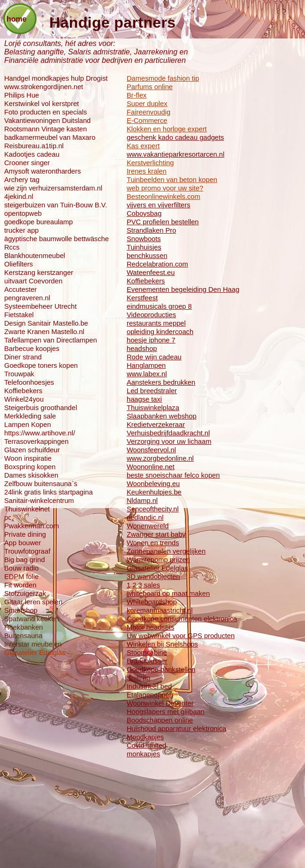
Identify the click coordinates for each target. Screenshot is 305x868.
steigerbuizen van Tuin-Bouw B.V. (56, 205)
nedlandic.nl (145, 518)
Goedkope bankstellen (161, 670)
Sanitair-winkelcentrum (39, 501)
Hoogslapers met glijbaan (166, 712)
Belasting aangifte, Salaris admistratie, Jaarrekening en (96, 52)
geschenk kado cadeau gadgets (175, 137)
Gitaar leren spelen (33, 602)
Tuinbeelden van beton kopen (172, 180)
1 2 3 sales (143, 585)
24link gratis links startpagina (49, 492)
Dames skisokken (31, 475)
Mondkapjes (145, 737)
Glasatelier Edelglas (157, 568)
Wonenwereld (148, 526)
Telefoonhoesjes (29, 382)
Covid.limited (146, 746)
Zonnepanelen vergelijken (166, 551)
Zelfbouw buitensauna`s (41, 484)
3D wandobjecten (153, 577)
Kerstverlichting (150, 163)
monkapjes (143, 754)
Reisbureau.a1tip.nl (34, 146)
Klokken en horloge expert (167, 129)
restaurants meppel (156, 323)
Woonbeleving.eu (153, 484)
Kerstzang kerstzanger (39, 273)
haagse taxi (144, 399)
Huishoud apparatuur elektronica (176, 729)
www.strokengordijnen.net (44, 87)
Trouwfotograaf (27, 551)
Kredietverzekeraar (156, 425)
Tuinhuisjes (144, 247)
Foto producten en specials (46, 112)
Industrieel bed (149, 686)
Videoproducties (151, 315)
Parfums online (150, 87)
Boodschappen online (160, 720)
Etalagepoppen (150, 695)
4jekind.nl (19, 197)
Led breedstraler (152, 391)
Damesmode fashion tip (163, 78)
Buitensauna (23, 636)
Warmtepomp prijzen (158, 560)
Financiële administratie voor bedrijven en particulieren (95, 60)
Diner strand (23, 357)
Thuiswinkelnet (27, 509)
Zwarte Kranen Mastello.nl (44, 332)
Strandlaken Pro (151, 230)
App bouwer (23, 543)
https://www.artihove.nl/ (40, 433)
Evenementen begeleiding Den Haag (183, 289)
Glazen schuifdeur (32, 450)
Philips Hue (22, 95)
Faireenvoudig (149, 112)
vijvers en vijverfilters (158, 205)
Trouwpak (19, 374)
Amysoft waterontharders (42, 171)
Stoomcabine (147, 653)
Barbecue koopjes (32, 349)
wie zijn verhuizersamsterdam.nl (53, 188)
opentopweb (23, 213)
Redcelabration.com (157, 264)
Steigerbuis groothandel (41, 408)
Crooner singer (27, 163)
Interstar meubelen (33, 644)
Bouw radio (21, 568)
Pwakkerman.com (32, 526)
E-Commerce (147, 121)
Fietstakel (19, 315)
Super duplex (147, 104)
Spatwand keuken (32, 619)
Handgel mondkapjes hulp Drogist (56, 78)
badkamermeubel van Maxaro (50, 137)
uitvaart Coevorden (33, 281)
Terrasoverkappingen (36, 442)
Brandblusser (147, 661)
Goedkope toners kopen (41, 365)
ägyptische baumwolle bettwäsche (57, 239)
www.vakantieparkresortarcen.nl (175, 154)
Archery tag (22, 180)
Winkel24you (24, 399)
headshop (142, 349)
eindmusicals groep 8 (159, 306)
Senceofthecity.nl (153, 509)
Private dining (25, 534)
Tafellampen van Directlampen (51, 340)
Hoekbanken (23, 627)
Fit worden (20, 585)
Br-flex (137, 95)
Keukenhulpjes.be (154, 492)
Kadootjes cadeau (32, 154)
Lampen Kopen (28, 425)
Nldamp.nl (142, 501)
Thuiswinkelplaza (153, 408)
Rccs (12, 247)
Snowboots (144, 239)
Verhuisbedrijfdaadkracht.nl (168, 433)
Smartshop (21, 610)
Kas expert (143, 146)
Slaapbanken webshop (162, 416)
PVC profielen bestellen (163, 222)
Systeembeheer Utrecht (40, 306)
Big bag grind (25, 560)
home (17, 19)
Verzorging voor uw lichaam (169, 442)
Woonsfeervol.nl (151, 450)
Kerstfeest (142, 298)
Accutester (20, 289)
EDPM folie (21, 577)
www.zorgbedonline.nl (160, 458)
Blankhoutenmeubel (35, 256)
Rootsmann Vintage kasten (46, 129)
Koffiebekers (146, 281)
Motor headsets (150, 627)
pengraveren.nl (27, 298)
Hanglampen (146, 365)
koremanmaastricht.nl (160, 610)
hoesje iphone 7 (151, 340)
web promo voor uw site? (165, 188)
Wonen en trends (153, 543)
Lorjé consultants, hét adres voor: (60, 43)
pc (8, 518)
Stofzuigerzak (25, 594)
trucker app (21, 230)
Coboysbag (144, 213)
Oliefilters (19, 264)
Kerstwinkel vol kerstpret (42, 104)
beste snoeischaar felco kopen (173, 475)
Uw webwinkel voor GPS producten (181, 636)
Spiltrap (138, 678)
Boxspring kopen (30, 467)
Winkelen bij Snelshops (162, 644)
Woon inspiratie (28, 458)
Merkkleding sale (30, 416)
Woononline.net (151, 467)
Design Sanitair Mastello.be (46, 323)
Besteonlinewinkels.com (164, 197)
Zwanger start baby (156, 534)
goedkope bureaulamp (38, 222)
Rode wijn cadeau (154, 357)
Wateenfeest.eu (151, 273)
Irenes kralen (147, 171)
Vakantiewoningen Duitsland (47, 121)
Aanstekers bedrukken (161, 382)
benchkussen (147, 256)
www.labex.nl (147, 374)
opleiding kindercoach (160, 332)
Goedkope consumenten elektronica (182, 619)
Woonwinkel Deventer (160, 703)
